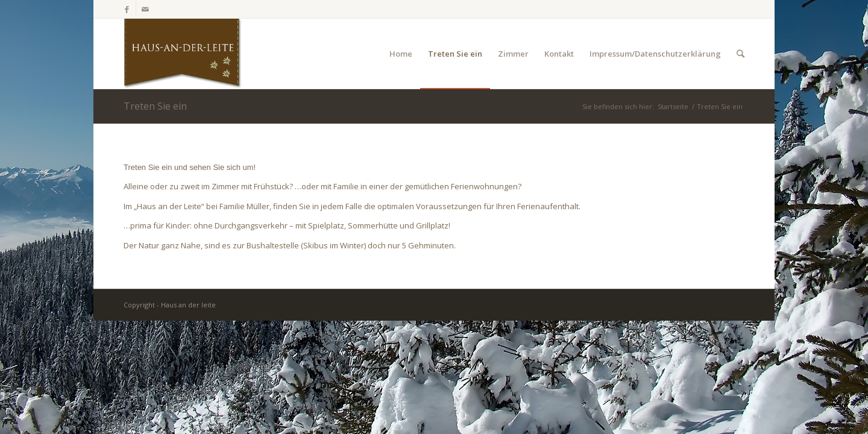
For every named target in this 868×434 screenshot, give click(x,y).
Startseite (673, 106)
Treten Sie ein (155, 106)
